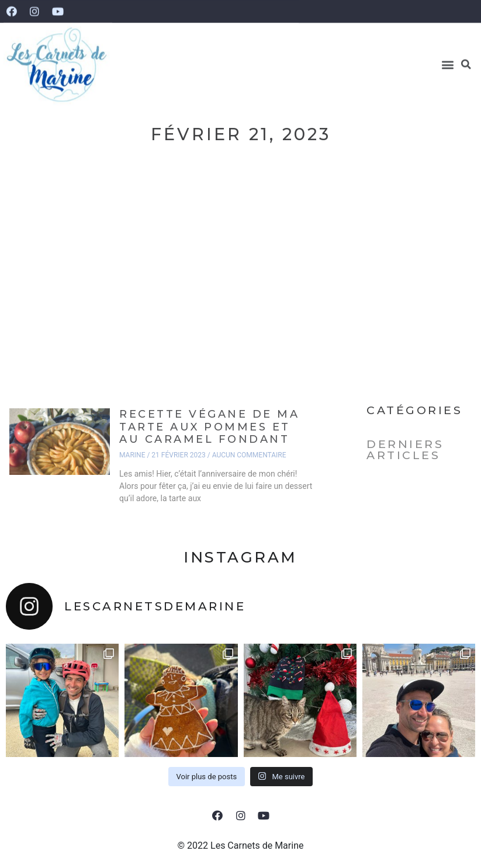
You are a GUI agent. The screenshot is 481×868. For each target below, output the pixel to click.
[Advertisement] (241, 289)
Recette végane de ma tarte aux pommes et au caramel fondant (209, 427)
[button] (448, 58)
